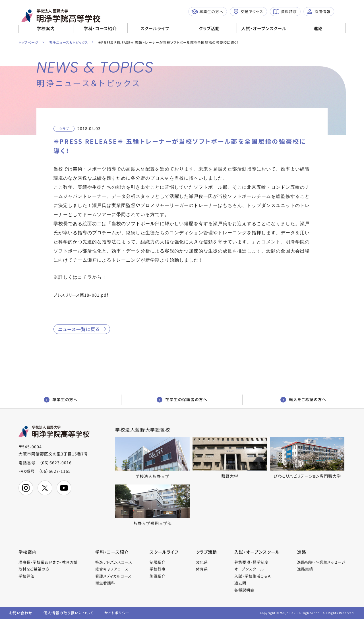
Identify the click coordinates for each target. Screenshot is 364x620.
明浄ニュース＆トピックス (69, 42)
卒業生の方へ (207, 12)
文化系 (202, 563)
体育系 (202, 569)
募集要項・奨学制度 (252, 563)
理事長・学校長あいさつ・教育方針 (48, 563)
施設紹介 (158, 577)
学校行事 (158, 569)
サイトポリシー (118, 614)
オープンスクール (249, 569)
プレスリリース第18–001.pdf (81, 295)
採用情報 (318, 12)
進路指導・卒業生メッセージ (321, 563)
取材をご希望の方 (34, 569)
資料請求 (285, 12)
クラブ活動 (209, 28)
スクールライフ (155, 28)
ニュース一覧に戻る (79, 329)
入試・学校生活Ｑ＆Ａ (253, 577)
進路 (318, 28)
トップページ (29, 42)
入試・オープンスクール (264, 28)
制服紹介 (158, 563)
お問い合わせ (21, 614)
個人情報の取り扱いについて (69, 614)
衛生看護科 (105, 583)
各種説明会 (245, 591)
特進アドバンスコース (114, 563)
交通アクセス (248, 12)
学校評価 (26, 577)
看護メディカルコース (113, 577)
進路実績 (305, 569)
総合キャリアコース (112, 569)
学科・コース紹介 (100, 28)
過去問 (241, 583)
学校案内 (46, 28)
